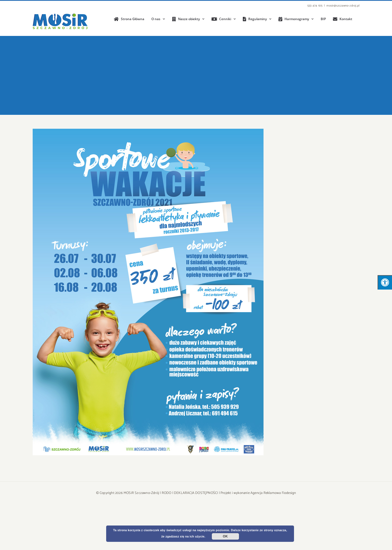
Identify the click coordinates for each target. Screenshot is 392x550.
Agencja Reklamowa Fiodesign (273, 493)
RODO (167, 493)
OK (225, 536)
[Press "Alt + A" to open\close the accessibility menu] (385, 282)
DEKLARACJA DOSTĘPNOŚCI (196, 493)
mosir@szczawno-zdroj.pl (343, 6)
